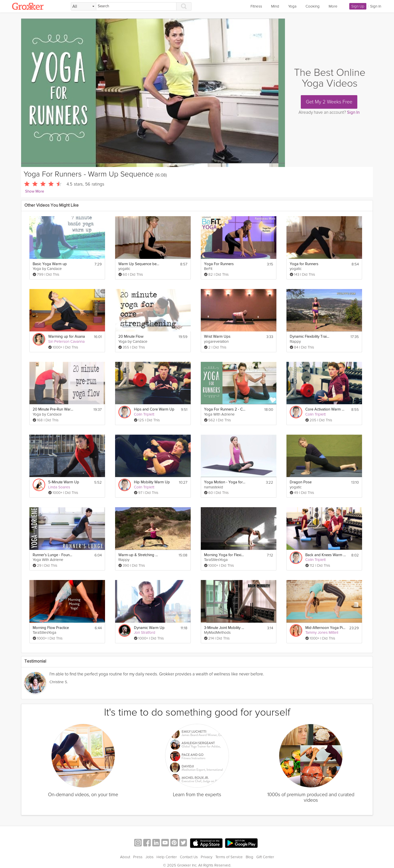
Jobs (150, 857)
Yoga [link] (292, 6)
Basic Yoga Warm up (50, 264)
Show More (35, 191)
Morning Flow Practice (51, 628)
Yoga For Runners (219, 264)
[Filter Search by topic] (84, 7)
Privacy (207, 857)
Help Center (167, 857)
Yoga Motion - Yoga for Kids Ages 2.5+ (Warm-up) (225, 482)
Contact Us (189, 857)
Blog (250, 857)
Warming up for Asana (67, 337)
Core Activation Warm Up (326, 409)
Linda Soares (59, 487)
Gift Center (265, 857)
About (125, 857)
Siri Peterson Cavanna (66, 341)
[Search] (136, 6)
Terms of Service (229, 857)
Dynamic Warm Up (149, 628)
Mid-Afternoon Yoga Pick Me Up (326, 628)
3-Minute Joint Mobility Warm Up (225, 628)
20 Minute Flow (131, 337)
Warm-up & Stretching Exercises (139, 555)
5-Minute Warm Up (64, 482)
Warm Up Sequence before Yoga (139, 264)
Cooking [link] (313, 6)
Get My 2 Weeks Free (329, 102)
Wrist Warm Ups (217, 337)
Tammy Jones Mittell (322, 632)
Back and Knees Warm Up (326, 555)
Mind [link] (275, 6)
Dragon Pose (301, 482)
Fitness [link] (256, 6)
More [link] (333, 6)
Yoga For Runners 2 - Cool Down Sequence (225, 409)
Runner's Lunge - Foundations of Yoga (53, 555)
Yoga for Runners (304, 264)
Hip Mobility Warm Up (152, 482)
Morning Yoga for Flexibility (225, 555)
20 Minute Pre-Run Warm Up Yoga (53, 409)
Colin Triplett (144, 414)
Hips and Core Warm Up (154, 409)
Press (138, 857)
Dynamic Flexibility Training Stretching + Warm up (310, 337)
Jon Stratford (145, 632)
